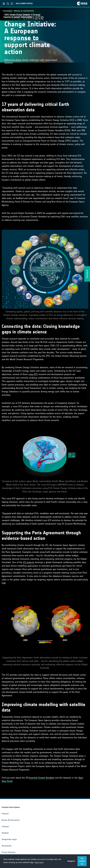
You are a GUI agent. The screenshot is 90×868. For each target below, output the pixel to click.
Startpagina (8, 11)
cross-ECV (33, 374)
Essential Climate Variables (42, 778)
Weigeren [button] (71, 861)
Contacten (5, 826)
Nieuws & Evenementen (11, 820)
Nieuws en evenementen (24, 11)
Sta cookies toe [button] (82, 861)
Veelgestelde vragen (9, 839)
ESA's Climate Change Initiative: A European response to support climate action (22, 16)
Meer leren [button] (39, 862)
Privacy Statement (9, 852)
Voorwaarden (7, 846)
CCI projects (29, 562)
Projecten (5, 814)
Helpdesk (5, 833)
